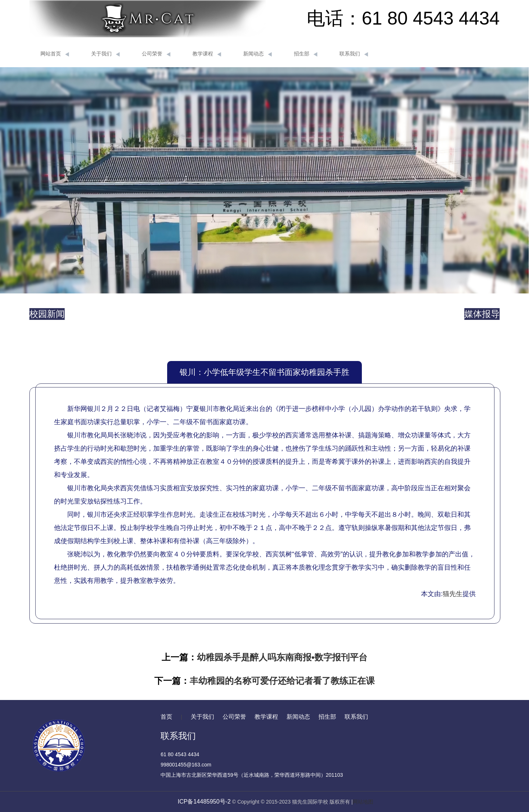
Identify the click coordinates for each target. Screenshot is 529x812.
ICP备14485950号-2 (204, 802)
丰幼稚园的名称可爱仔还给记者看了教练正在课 (282, 681)
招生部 (306, 54)
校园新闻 (47, 314)
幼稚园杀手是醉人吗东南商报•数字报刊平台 (282, 657)
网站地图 (363, 802)
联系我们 (354, 54)
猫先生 (453, 594)
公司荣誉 (156, 54)
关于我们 (105, 54)
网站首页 (55, 54)
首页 (166, 717)
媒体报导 (482, 314)
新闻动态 (258, 54)
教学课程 (207, 54)
